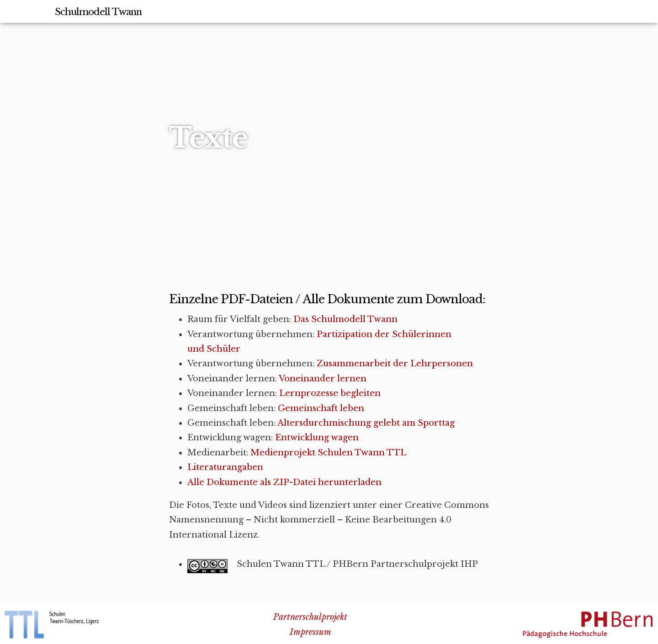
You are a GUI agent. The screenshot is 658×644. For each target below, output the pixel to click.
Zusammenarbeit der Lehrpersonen (395, 364)
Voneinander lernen (323, 379)
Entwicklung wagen (317, 438)
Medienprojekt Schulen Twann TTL (328, 453)
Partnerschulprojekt (310, 617)
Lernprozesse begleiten (330, 393)
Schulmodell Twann (98, 12)
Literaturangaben (225, 467)
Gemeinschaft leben (321, 408)
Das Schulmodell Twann (345, 319)
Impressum (310, 632)
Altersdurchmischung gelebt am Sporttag (366, 423)
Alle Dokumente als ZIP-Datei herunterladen (284, 482)
